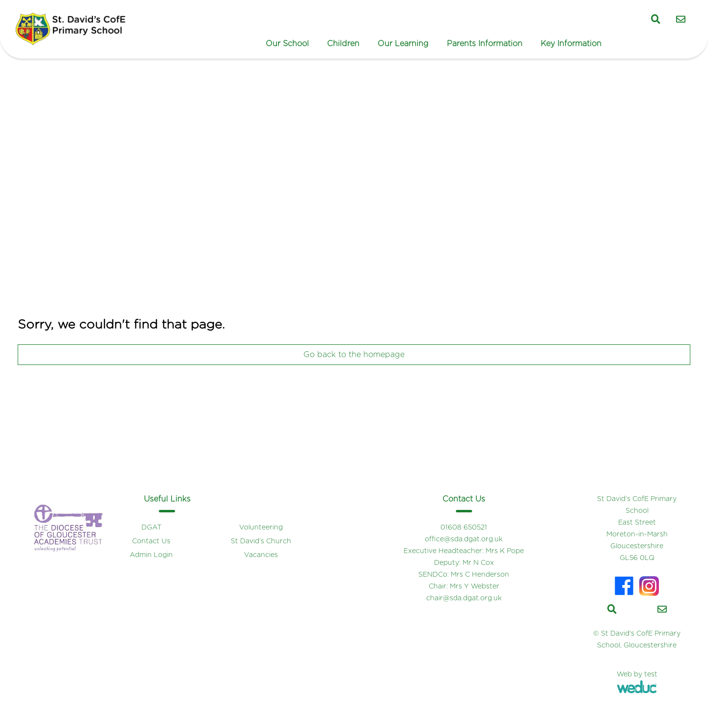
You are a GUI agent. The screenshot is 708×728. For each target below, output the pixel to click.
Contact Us (151, 541)
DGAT (151, 528)
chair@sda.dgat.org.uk (464, 598)
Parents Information (485, 44)
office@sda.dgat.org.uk (464, 539)
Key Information (571, 44)
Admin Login (151, 555)
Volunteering (261, 528)
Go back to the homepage (354, 355)
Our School (287, 44)
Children (343, 44)
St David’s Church (261, 541)
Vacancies (261, 555)
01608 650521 (464, 528)
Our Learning (403, 44)
